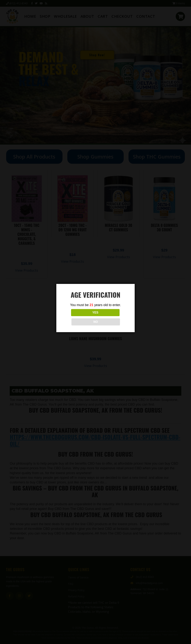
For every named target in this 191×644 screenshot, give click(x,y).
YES (79, 317)
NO (112, 317)
